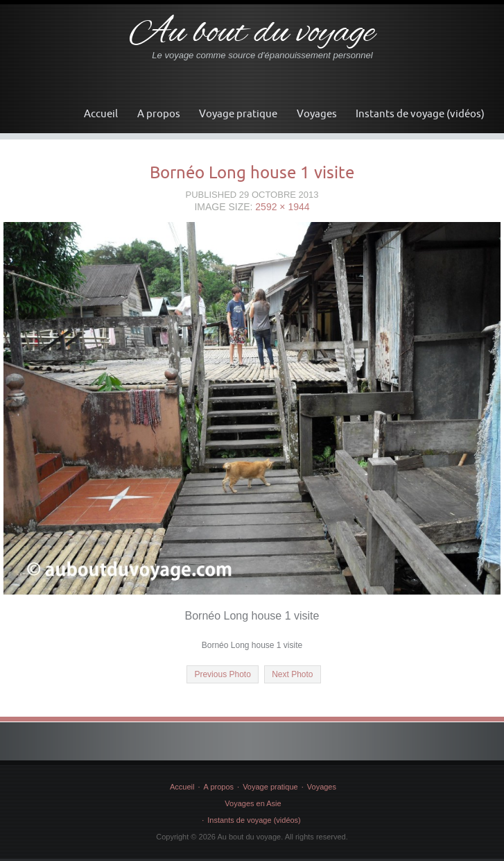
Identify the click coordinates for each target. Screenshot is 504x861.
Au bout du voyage (252, 34)
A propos (159, 113)
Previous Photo (222, 674)
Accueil (101, 113)
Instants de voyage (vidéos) (420, 113)
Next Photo (292, 674)
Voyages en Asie (253, 803)
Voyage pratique (238, 113)
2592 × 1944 (282, 207)
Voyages (317, 113)
